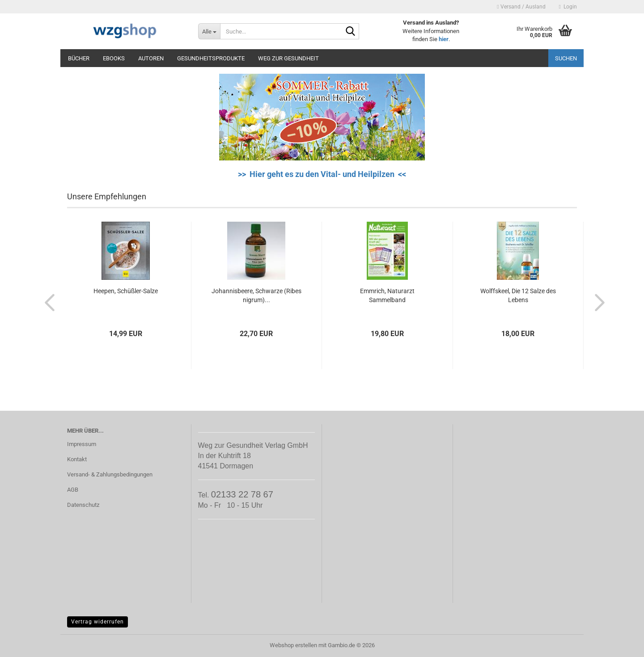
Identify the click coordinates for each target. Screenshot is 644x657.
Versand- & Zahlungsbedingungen (110, 474)
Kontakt (77, 459)
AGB (73, 490)
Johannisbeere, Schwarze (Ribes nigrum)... (256, 295)
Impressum (82, 444)
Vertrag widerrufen (97, 622)
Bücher (79, 58)
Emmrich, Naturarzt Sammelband (387, 295)
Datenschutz (83, 505)
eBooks (114, 58)
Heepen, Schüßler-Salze (126, 291)
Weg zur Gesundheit (288, 58)
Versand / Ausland (521, 7)
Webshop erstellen (293, 645)
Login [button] (568, 7)
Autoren (151, 58)
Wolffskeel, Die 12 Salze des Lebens (518, 295)
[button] (47, 302)
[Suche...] (209, 31)
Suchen (566, 58)
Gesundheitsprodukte (211, 58)
